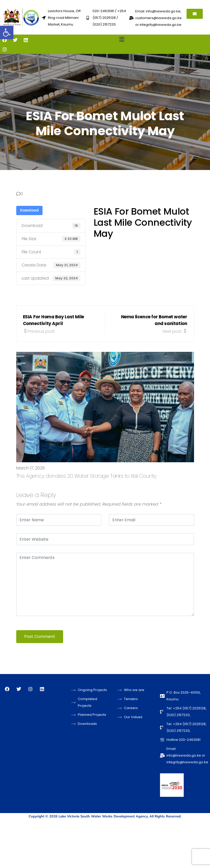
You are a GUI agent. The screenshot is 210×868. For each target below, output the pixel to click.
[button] (7, 33)
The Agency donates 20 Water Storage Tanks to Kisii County (86, 476)
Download (29, 210)
